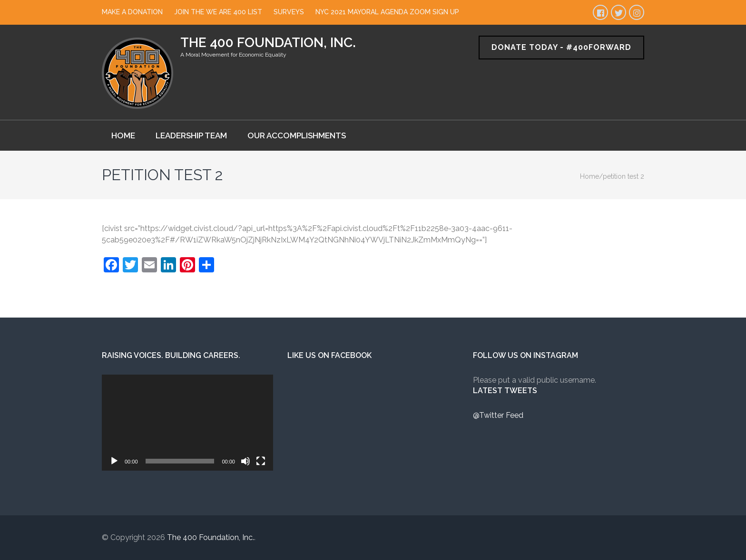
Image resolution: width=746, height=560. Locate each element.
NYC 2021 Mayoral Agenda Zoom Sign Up (387, 12)
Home (123, 135)
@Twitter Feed (498, 415)
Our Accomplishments (297, 135)
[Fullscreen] (261, 461)
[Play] (114, 461)
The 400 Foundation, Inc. (268, 43)
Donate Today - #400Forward (561, 47)
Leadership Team (191, 135)
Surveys (289, 12)
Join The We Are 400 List (218, 12)
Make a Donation (132, 12)
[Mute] (245, 461)
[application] (187, 423)
